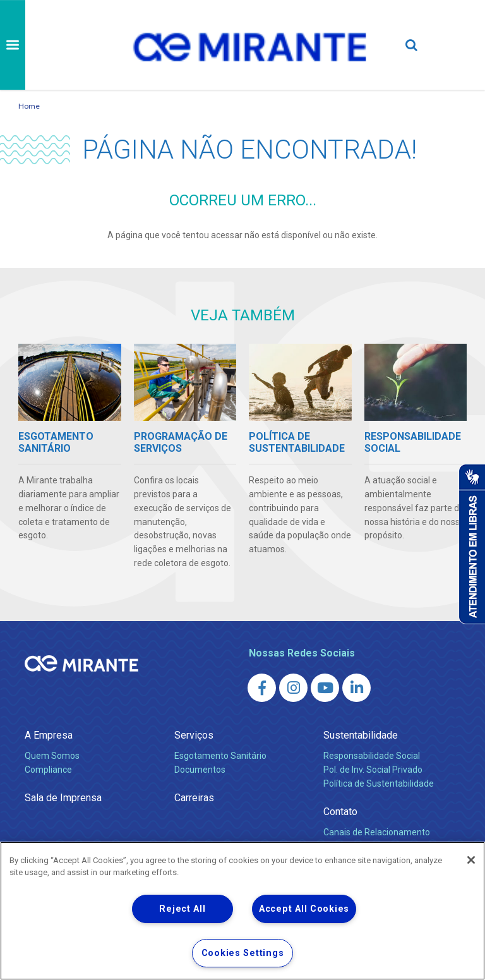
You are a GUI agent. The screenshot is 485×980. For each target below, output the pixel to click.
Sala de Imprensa (63, 798)
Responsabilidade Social (372, 756)
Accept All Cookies (304, 909)
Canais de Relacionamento (377, 832)
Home (29, 106)
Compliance (48, 770)
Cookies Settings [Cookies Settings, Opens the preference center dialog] (243, 953)
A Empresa (49, 735)
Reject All (182, 909)
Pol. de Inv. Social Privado (373, 770)
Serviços (194, 735)
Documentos (200, 770)
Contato (340, 812)
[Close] (471, 860)
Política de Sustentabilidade (379, 783)
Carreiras (194, 798)
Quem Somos (52, 756)
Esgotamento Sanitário (220, 756)
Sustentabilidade (361, 735)
